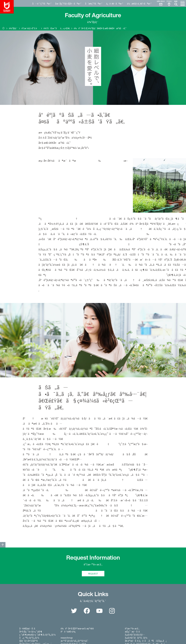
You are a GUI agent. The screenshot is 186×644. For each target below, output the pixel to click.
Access (169, 3)
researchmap (67, 638)
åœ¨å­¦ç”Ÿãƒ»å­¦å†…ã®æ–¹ (68, 3)
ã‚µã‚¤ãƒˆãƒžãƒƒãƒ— (135, 635)
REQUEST (93, 573)
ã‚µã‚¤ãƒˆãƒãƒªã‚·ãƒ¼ (136, 638)
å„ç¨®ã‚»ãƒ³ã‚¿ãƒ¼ (29, 638)
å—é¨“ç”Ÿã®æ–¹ (42, 3)
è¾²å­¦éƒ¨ (13, 28)
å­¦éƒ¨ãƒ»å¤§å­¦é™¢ (28, 641)
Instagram (112, 611)
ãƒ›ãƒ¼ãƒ (3, 28)
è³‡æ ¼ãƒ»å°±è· (31, 28)
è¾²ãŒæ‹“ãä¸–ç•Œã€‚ (57, 28)
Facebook (87, 611)
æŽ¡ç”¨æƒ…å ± (133, 631)
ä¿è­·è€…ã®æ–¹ (115, 3)
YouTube (99, 611)
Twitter (74, 611)
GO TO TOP (3, 545)
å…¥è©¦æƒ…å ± (27, 628)
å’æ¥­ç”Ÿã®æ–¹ (94, 3)
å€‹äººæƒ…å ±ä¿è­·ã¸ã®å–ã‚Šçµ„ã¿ (146, 641)
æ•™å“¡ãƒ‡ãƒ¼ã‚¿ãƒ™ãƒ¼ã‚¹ (74, 641)
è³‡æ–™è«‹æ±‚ (132, 628)
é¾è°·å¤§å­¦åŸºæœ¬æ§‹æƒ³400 (77, 628)
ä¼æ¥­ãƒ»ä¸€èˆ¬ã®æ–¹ (139, 3)
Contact (159, 3)
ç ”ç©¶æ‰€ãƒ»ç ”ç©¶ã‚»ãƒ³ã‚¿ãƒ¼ (37, 635)
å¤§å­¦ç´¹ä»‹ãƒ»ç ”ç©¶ (31, 631)
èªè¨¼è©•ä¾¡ (68, 631)
